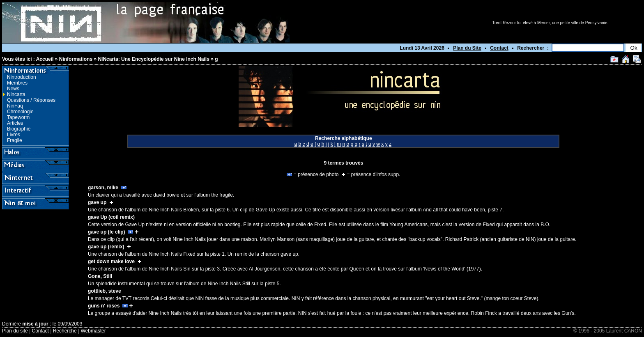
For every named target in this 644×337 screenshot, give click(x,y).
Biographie (19, 129)
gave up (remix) (106, 247)
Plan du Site (467, 48)
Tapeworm (18, 117)
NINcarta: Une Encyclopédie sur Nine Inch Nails (153, 59)
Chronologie (20, 112)
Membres (17, 83)
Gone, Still (100, 276)
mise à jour (35, 324)
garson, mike (103, 188)
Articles (15, 123)
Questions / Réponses (31, 100)
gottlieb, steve (105, 291)
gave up (97, 202)
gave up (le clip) (107, 232)
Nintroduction (22, 77)
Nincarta (16, 94)
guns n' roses (104, 306)
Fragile (15, 140)
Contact (499, 48)
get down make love (111, 261)
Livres (14, 135)
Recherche (65, 331)
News (13, 89)
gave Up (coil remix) (111, 217)
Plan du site (15, 331)
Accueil (45, 59)
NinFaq (15, 106)
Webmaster (93, 331)
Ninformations (76, 59)
